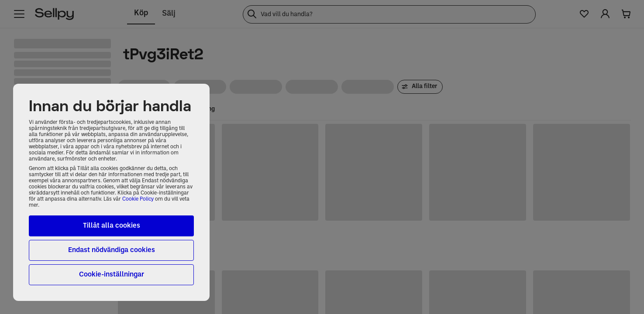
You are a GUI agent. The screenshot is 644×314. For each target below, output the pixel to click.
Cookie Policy (138, 199)
